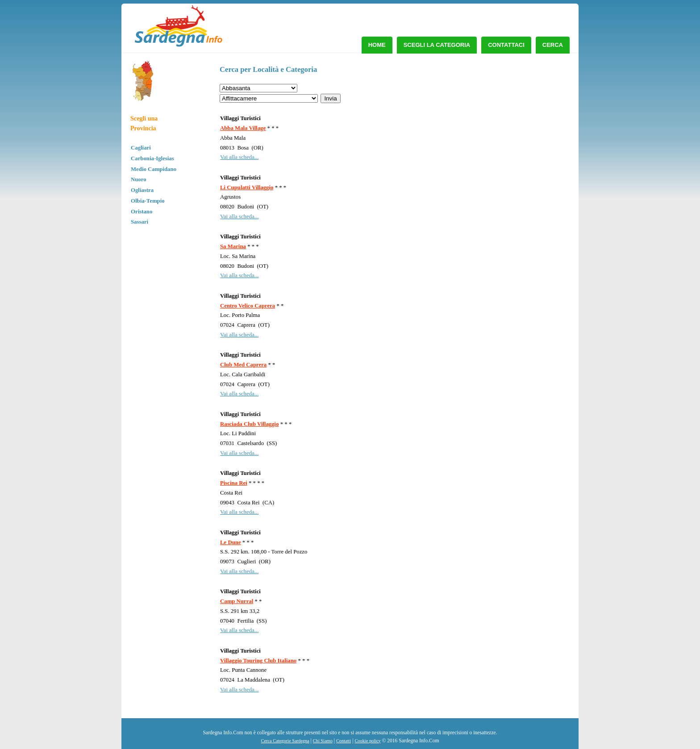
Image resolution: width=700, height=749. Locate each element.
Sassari (140, 222)
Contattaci (506, 45)
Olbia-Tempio (148, 201)
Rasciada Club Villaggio (250, 424)
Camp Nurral (237, 601)
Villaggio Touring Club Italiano (258, 661)
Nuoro (139, 179)
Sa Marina (233, 246)
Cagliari (141, 148)
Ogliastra (142, 190)
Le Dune (231, 542)
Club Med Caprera (243, 365)
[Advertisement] (497, 127)
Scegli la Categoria (437, 45)
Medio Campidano (154, 169)
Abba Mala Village (243, 128)
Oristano (142, 212)
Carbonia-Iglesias (152, 158)
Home (377, 45)
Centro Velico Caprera (248, 306)
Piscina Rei (234, 483)
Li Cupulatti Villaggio (247, 187)
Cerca (553, 45)
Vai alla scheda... (239, 157)
